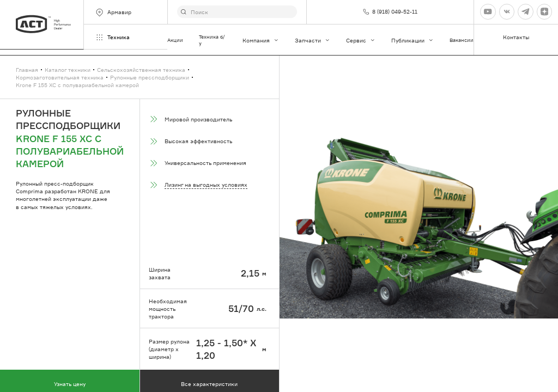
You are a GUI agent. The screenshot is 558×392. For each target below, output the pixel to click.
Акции (175, 40)
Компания (261, 40)
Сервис (361, 40)
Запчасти (313, 40)
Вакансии (462, 40)
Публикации (413, 40)
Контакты (516, 37)
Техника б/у (212, 40)
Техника (112, 37)
